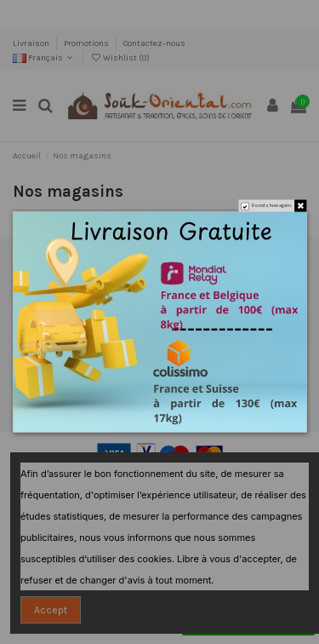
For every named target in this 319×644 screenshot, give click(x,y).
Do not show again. (271, 206)
